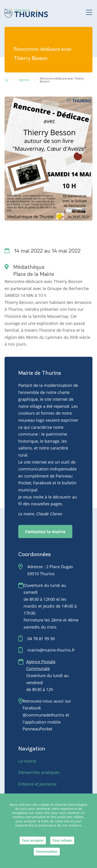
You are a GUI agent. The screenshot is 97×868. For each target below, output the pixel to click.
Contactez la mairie (45, 532)
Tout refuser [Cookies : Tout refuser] (62, 840)
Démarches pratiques (39, 772)
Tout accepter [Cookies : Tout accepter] (33, 840)
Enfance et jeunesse (37, 784)
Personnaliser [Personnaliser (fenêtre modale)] (47, 851)
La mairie (27, 761)
